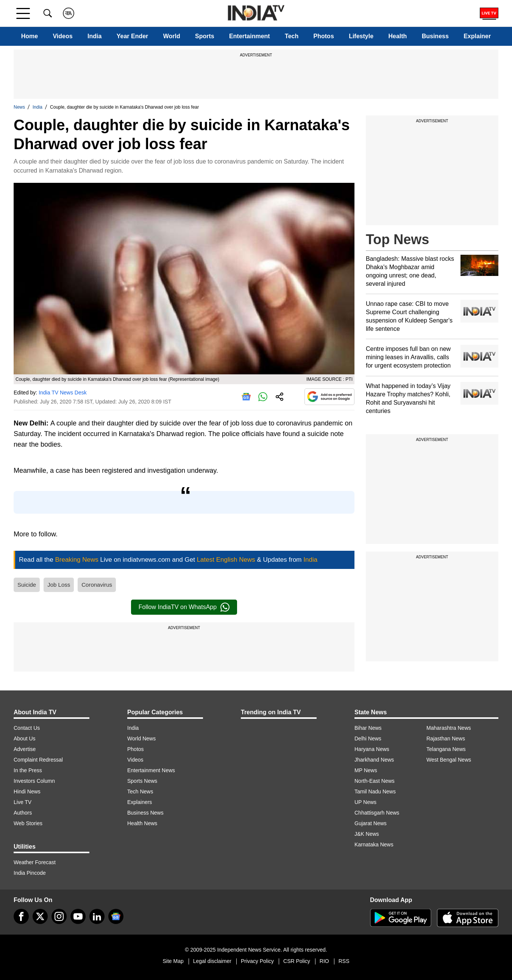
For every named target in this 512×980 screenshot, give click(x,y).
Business (435, 36)
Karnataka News (374, 844)
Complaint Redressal (38, 760)
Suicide (27, 585)
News (19, 107)
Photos (324, 36)
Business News (145, 813)
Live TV (23, 802)
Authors (23, 813)
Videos (62, 36)
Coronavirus (97, 585)
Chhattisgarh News (377, 813)
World (172, 36)
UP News (365, 802)
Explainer (477, 36)
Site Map (173, 961)
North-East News (375, 781)
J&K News (367, 834)
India (94, 36)
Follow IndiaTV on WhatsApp (184, 607)
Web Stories (28, 823)
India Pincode (30, 873)
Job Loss (59, 585)
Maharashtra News (449, 728)
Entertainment (250, 36)
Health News (142, 823)
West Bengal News (449, 760)
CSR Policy (297, 961)
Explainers (140, 802)
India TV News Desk (63, 393)
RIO (324, 961)
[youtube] (78, 916)
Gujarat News (371, 823)
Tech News (140, 791)
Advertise (25, 749)
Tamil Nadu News (375, 791)
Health (397, 36)
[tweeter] (40, 916)
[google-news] (116, 916)
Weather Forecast (35, 862)
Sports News (142, 781)
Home (30, 36)
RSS (344, 961)
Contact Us (27, 728)
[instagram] (59, 916)
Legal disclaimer (212, 961)
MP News (366, 770)
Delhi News (368, 739)
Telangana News (446, 749)
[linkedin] (97, 916)
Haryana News (372, 749)
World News (141, 739)
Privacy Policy (257, 961)
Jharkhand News (374, 760)
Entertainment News (151, 770)
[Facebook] (21, 916)
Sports (205, 36)
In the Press (28, 770)
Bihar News (368, 728)
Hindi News (27, 791)
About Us (25, 739)
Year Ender (133, 36)
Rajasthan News (446, 739)
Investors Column (34, 781)
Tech (292, 36)
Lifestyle (361, 36)
